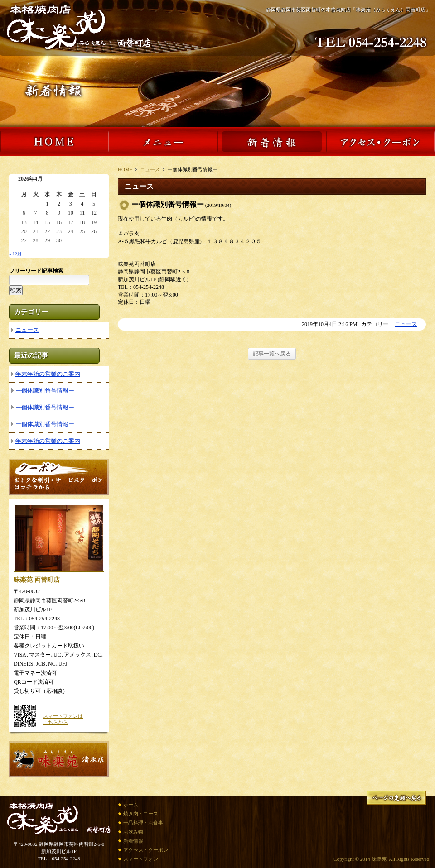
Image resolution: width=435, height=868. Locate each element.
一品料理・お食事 (143, 823)
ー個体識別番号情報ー (45, 391)
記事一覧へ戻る (272, 354)
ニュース (150, 169)
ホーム (131, 805)
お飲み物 (133, 832)
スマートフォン (141, 859)
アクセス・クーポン (146, 850)
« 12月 (15, 254)
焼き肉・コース (141, 814)
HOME (125, 169)
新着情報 (133, 841)
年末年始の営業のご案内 (48, 374)
